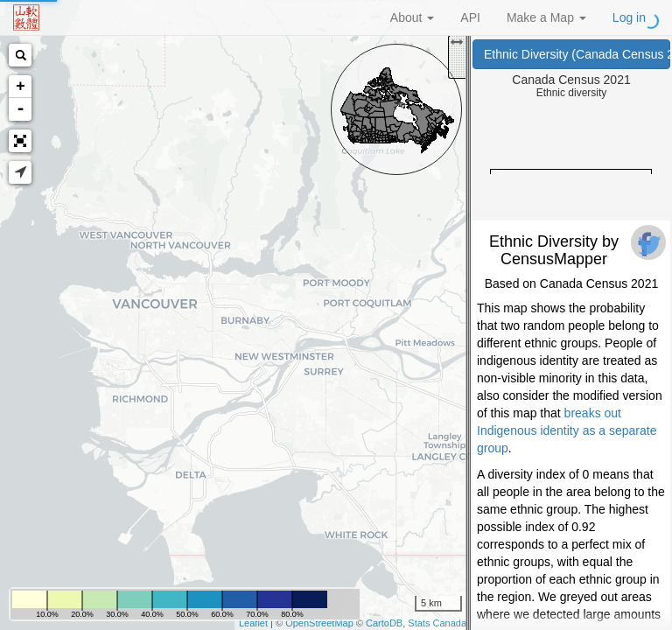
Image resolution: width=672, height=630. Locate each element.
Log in (629, 17)
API (470, 17)
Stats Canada (437, 623)
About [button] (412, 17)
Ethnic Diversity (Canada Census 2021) (577, 54)
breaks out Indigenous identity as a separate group (567, 430)
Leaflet (253, 623)
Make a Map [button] (546, 17)
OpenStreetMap (319, 623)
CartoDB (384, 623)
